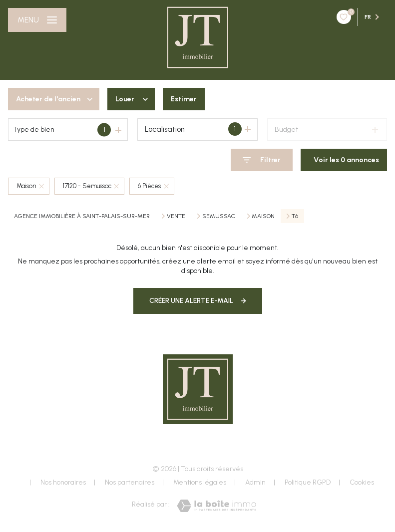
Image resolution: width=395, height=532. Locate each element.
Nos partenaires (130, 482)
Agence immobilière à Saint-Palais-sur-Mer (82, 216)
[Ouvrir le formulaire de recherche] (262, 160)
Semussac (219, 216)
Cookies (362, 483)
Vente (176, 216)
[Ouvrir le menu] (37, 20)
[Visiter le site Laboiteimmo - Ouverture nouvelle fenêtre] (216, 506)
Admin (255, 482)
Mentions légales (200, 482)
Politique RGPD (308, 482)
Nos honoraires (63, 482)
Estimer (184, 99)
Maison (263, 216)
